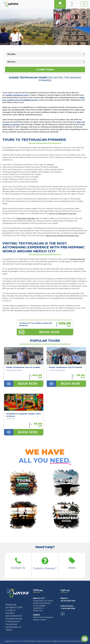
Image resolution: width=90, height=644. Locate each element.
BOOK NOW (28, 384)
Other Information (78, 641)
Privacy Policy (65, 641)
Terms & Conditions (52, 641)
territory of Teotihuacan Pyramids (62, 213)
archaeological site (77, 259)
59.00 (36, 425)
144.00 (36, 376)
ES (72, 4)
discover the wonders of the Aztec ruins (62, 236)
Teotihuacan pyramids (25, 218)
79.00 (79, 376)
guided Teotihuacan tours (17, 95)
